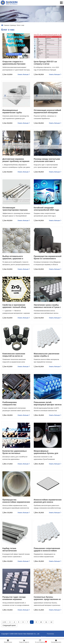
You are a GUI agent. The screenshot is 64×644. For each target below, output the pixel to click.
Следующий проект (9, 633)
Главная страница (10, 25)
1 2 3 (4, 629)
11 (46, 629)
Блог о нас (21, 25)
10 (41, 629)
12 (51, 629)
